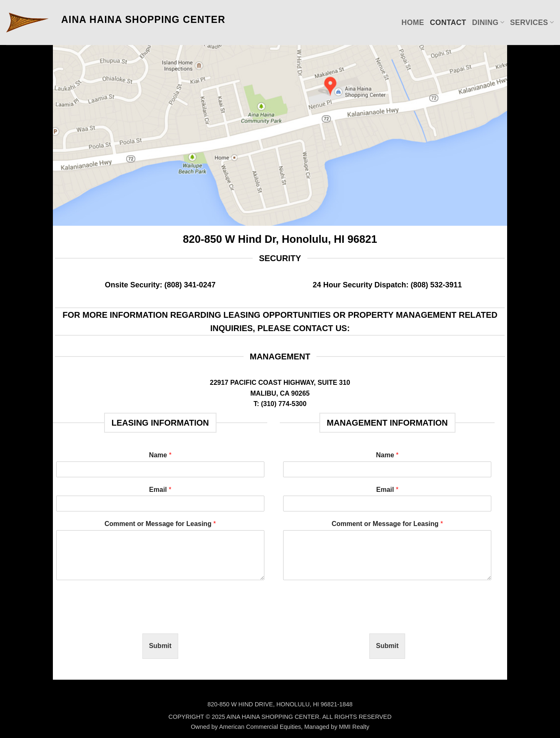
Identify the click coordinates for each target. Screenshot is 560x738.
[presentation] (119, 620)
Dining (488, 22)
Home (413, 22)
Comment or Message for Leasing (160, 524)
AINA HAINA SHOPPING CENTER (143, 20)
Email (160, 490)
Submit (160, 646)
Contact (448, 22)
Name (160, 455)
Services (532, 22)
